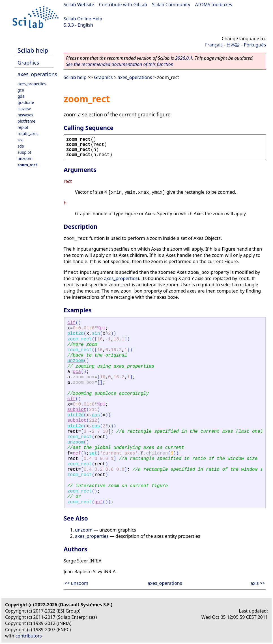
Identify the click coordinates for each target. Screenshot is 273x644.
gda (21, 96)
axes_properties (32, 84)
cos (96, 415)
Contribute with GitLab (123, 5)
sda (21, 146)
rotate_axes (28, 134)
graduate (26, 102)
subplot (24, 152)
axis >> (258, 583)
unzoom (25, 158)
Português (255, 45)
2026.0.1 (184, 58)
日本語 (233, 45)
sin (96, 334)
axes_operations (37, 74)
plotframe (26, 121)
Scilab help (33, 50)
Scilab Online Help (83, 19)
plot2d (76, 334)
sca (21, 140)
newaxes (25, 115)
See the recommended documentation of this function (120, 64)
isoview (24, 109)
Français (214, 45)
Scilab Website (79, 5)
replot (23, 127)
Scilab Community (171, 5)
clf (71, 323)
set (93, 453)
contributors (29, 636)
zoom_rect (27, 165)
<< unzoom (76, 583)
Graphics (28, 62)
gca (21, 90)
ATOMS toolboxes (214, 5)
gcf (77, 453)
